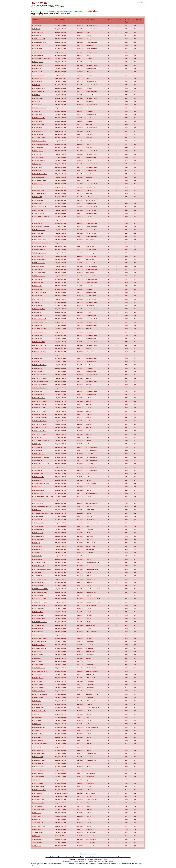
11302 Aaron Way (37, 391)
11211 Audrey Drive (38, 355)
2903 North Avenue (38, 833)
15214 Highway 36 (37, 740)
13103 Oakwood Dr (38, 533)
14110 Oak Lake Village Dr (40, 638)
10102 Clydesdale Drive (39, 42)
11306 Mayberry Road (38, 398)
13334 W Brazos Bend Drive (40, 579)
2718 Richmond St (37, 823)
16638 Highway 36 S (38, 770)
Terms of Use (92, 854)
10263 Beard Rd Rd (38, 78)
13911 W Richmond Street (40, 622)
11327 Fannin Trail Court (39, 424)
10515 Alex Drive (37, 128)
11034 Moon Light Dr (38, 266)
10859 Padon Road (38, 200)
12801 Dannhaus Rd (38, 523)
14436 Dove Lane (37, 717)
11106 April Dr (36, 302)
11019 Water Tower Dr (38, 250)
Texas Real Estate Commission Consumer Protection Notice (65, 857)
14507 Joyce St (37, 724)
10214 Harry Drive (37, 62)
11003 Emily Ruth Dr (38, 213)
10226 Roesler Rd (37, 72)
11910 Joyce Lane (37, 474)
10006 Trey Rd (36, 29)
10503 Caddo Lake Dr (38, 118)
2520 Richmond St (37, 816)
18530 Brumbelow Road (39, 790)
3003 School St (36, 846)
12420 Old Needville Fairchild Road (42, 497)
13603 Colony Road (38, 609)
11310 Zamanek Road (38, 408)
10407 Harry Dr (36, 105)
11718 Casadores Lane (39, 454)
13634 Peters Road (38, 612)
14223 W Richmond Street (40, 671)
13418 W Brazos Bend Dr (39, 592)
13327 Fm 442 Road (38, 566)
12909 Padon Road (38, 526)
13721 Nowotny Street (38, 619)
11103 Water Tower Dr (38, 299)
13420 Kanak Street (38, 596)
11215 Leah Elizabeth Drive (40, 381)
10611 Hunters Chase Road (40, 144)
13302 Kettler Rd (37, 556)
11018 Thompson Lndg (39, 240)
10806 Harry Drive (37, 184)
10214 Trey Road (37, 65)
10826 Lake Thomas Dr (39, 194)
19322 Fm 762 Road (38, 800)
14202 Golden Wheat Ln (39, 642)
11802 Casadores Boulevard (40, 457)
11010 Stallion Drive (38, 223)
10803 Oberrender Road (39, 180)
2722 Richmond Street (39, 826)
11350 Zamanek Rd (38, 437)
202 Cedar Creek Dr (38, 803)
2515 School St (36, 813)
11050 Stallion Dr (37, 279)
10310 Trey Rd (36, 85)
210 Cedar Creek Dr (38, 806)
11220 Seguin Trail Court (39, 385)
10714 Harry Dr (36, 171)
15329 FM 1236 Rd (37, 750)
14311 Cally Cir (36, 701)
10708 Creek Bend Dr (38, 161)
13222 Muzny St (37, 553)
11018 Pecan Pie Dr (38, 233)
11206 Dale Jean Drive (39, 342)
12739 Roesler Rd (37, 520)
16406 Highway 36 (37, 763)
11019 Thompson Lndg (39, 246)
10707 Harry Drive (37, 157)
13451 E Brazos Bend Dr (39, 599)
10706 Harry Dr (36, 154)
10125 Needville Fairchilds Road (42, 59)
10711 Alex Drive (37, 167)
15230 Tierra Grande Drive (40, 744)
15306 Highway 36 (37, 747)
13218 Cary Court (37, 546)
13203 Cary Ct (36, 543)
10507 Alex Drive (37, 121)
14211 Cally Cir (36, 658)
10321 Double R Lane (38, 88)
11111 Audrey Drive (38, 306)
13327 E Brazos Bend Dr (39, 563)
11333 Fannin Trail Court (39, 431)
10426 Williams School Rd (40, 108)
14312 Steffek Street (38, 707)
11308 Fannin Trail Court (39, 401)
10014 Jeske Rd (37, 36)
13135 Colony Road (38, 539)
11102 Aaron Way (37, 286)
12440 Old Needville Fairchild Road (42, 513)
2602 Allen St (36, 819)
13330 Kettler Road (38, 572)
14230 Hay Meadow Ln (39, 684)
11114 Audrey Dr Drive (39, 309)
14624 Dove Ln (36, 737)
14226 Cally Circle (37, 678)
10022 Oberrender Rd (38, 39)
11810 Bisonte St (37, 460)
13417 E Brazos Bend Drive (40, 589)
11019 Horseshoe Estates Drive (41, 243)
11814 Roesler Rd (37, 467)
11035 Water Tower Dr (38, 276)
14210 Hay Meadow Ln (39, 655)
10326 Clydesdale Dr (38, 91)
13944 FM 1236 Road (38, 625)
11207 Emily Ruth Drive (39, 345)
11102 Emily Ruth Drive (39, 292)
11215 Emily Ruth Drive (39, 375)
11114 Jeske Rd (37, 312)
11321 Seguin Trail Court (39, 418)
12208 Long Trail (37, 487)
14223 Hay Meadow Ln (39, 665)
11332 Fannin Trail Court (39, 427)
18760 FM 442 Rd (37, 793)
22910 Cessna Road (38, 810)
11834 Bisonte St (37, 470)
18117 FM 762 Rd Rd (38, 786)
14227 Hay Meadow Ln (39, 681)
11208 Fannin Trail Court (39, 348)
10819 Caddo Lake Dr (38, 190)
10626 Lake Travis (37, 148)
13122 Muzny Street (38, 536)
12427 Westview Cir (38, 503)
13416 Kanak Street (38, 586)
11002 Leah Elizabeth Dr (39, 207)
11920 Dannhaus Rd (38, 477)
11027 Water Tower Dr (38, 263)
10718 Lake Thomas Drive (40, 174)
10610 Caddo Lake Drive (39, 141)
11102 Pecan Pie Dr (38, 296)
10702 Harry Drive (37, 151)
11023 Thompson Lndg (39, 253)
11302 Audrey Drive (38, 395)
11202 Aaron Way (37, 316)
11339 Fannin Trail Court (39, 434)
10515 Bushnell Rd (38, 131)
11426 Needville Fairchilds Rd (41, 441)
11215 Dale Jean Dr (38, 371)
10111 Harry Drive (37, 52)
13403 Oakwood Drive (38, 582)
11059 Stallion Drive (38, 283)
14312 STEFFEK (37, 704)
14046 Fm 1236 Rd (37, 632)
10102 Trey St (36, 45)
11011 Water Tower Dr (38, 230)
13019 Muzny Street (38, 530)
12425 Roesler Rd (37, 500)
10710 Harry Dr (36, 164)
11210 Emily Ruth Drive (39, 352)
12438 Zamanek (37, 510)
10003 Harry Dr (36, 26)
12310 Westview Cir (38, 493)
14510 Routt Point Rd (38, 727)
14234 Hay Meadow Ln (39, 688)
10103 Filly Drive (37, 49)
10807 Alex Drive (37, 187)
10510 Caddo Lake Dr (38, 124)
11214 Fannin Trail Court (39, 365)
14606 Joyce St (37, 731)
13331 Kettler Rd (37, 576)
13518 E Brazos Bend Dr (39, 605)
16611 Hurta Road (37, 767)
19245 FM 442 (36, 796)
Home (144, 2)
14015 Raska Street (38, 628)
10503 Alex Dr (36, 111)
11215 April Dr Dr (37, 368)
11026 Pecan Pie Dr (38, 256)
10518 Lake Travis (37, 134)
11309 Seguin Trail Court (39, 404)
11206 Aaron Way (37, 335)
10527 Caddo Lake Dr (38, 138)
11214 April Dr (36, 362)
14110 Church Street (38, 635)
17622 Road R (36, 780)
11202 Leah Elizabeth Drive (40, 322)
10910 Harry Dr (36, 204)
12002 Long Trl (36, 480)
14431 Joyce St (37, 714)
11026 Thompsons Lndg (39, 259)
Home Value (39, 3)
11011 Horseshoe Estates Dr (40, 227)
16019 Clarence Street (38, 754)
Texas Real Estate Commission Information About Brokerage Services (108, 857)
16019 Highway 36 (37, 757)
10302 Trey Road (37, 82)
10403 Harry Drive (37, 98)
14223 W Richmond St (39, 668)
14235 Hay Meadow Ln (39, 691)
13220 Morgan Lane (38, 549)
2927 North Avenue (38, 839)
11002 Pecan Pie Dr (38, 210)
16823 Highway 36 (37, 773)
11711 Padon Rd (37, 451)
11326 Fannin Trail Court (39, 421)
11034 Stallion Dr (37, 269)
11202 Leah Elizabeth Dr (39, 319)
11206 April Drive (37, 339)
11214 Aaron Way (37, 358)
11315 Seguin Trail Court (39, 414)
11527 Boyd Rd (37, 444)
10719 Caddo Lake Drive (39, 177)
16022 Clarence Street (38, 760)
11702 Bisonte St (37, 447)
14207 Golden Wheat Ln (39, 648)
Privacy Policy (84, 854)
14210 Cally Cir (36, 651)
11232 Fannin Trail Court (39, 388)
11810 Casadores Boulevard (40, 464)
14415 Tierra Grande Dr (39, 711)
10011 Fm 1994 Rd (37, 32)
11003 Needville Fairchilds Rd (41, 217)
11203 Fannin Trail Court (39, 329)
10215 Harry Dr (36, 69)
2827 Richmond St (37, 829)
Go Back (139, 2)
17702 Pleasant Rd (38, 783)
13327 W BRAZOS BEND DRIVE (41, 569)
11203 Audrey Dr (37, 325)
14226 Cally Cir (36, 675)
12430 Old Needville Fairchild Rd (42, 506)
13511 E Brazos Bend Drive (40, 602)
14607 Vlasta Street (38, 734)
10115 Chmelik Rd (37, 55)
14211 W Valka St (37, 661)
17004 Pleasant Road (38, 777)
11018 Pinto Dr (36, 236)
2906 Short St (36, 836)
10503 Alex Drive (37, 115)
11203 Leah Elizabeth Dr (39, 332)
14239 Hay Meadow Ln (39, 698)
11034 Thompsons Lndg (39, 273)
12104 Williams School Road (40, 484)
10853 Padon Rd (37, 197)
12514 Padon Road (38, 516)
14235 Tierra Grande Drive (40, 694)
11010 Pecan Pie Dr (38, 220)
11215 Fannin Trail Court (39, 378)
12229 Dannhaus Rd (38, 490)
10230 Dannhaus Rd (38, 75)
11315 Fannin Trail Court (39, 411)
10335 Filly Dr (36, 95)
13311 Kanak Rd (37, 559)
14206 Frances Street (38, 645)
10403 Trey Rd (36, 101)
